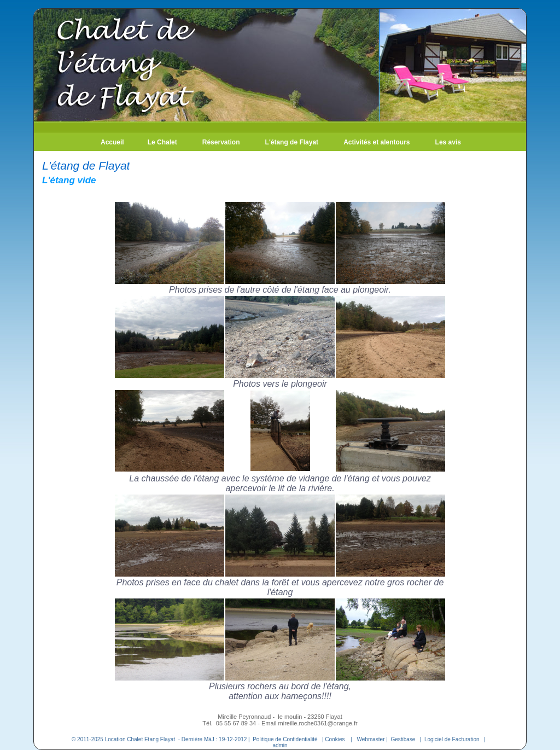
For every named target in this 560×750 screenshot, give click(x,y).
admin (280, 745)
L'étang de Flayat (292, 142)
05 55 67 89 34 (237, 723)
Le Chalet (162, 142)
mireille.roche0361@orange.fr (318, 723)
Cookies (335, 739)
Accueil (112, 142)
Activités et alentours (377, 142)
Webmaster (371, 739)
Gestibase (403, 739)
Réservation (221, 142)
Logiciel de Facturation (452, 739)
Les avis (448, 142)
